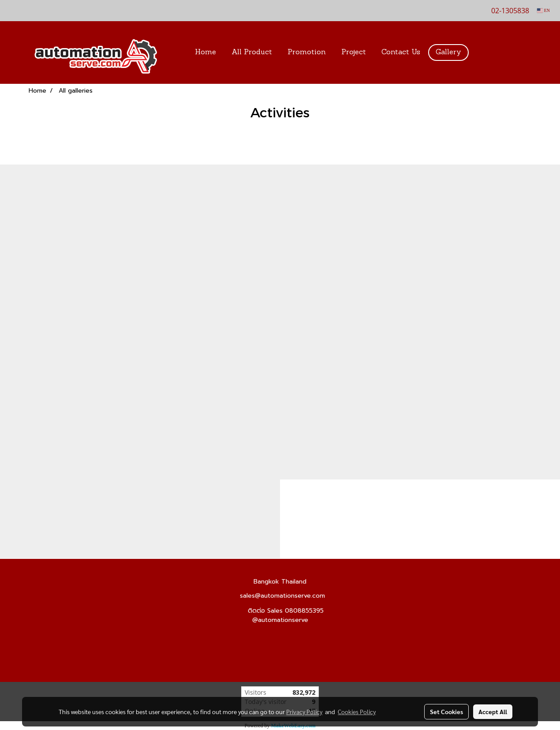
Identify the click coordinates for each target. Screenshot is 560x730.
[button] (482, 52)
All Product (252, 52)
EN (543, 10)
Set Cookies (446, 711)
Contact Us (401, 52)
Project (354, 52)
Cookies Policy (357, 711)
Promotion (307, 52)
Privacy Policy (304, 711)
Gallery (448, 52)
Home (205, 52)
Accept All (493, 711)
